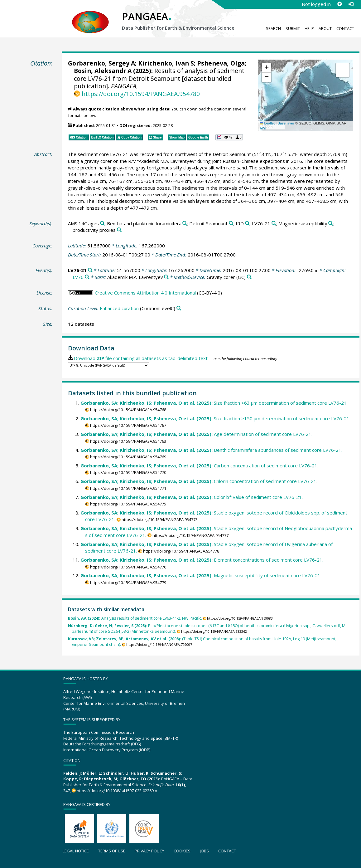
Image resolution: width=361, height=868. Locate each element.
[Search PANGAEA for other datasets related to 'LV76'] (87, 277)
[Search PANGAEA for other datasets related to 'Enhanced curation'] (179, 308)
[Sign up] (339, 4)
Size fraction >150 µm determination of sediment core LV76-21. (215, 418)
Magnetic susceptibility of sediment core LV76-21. (201, 575)
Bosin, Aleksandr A (103, 71)
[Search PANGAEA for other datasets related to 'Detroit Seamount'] (231, 224)
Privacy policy (149, 851)
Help (309, 28)
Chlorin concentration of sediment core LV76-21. (199, 481)
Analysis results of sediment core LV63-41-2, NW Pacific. (135, 618)
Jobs (204, 851)
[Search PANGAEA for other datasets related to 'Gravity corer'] (249, 277)
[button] (267, 68)
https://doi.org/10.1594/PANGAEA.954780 (141, 94)
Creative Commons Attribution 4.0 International (145, 293)
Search (273, 28)
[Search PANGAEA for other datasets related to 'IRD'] (247, 224)
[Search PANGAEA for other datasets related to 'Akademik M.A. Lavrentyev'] (166, 277)
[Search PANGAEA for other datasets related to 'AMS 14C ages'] (102, 224)
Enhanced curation (119, 308)
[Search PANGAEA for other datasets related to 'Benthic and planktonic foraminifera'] (185, 224)
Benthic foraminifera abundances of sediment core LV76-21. (211, 450)
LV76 (78, 277)
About (325, 28)
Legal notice (76, 851)
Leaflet (267, 123)
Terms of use (112, 851)
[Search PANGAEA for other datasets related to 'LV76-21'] (274, 224)
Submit (293, 28)
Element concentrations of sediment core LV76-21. (202, 560)
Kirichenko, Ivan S (166, 63)
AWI (263, 128)
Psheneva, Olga (221, 63)
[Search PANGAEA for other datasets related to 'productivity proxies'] (119, 230)
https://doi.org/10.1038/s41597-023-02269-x (117, 791)
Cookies (182, 851)
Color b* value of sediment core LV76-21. (192, 497)
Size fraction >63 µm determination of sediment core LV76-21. (214, 403)
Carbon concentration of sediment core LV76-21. (199, 466)
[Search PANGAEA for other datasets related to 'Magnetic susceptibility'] (331, 224)
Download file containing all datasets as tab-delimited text (141, 358)
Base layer (286, 123)
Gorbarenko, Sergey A (101, 63)
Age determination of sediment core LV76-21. (196, 434)
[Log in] (351, 4)
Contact (345, 28)
